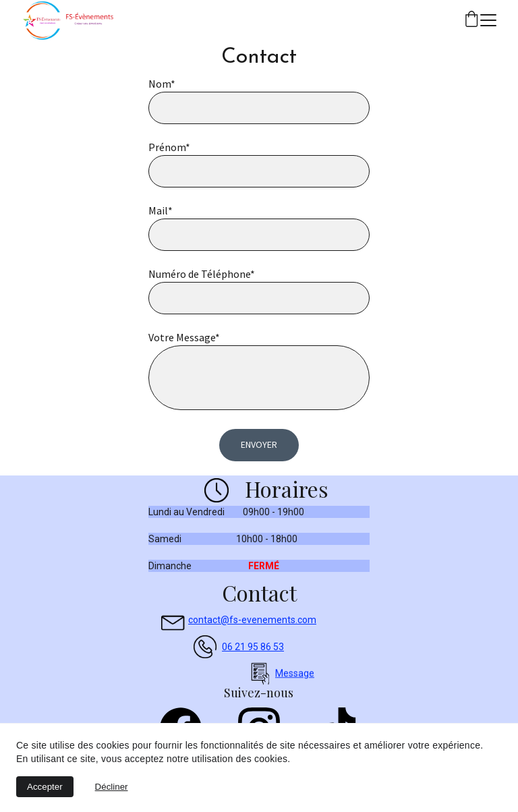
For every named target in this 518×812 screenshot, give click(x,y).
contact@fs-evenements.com (252, 620)
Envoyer (259, 444)
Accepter (45, 787)
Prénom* (169, 147)
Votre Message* (184, 337)
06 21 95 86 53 (253, 647)
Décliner (112, 787)
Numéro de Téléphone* (202, 274)
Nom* (162, 84)
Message (295, 674)
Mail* (161, 210)
